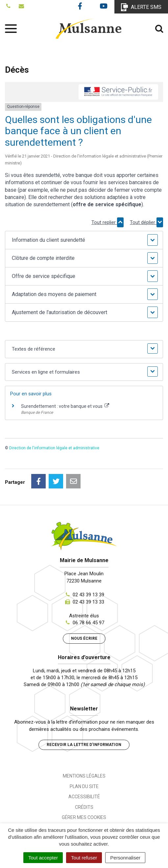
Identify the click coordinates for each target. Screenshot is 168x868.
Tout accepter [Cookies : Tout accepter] (43, 858)
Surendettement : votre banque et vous (65, 406)
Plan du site (84, 786)
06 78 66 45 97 (88, 623)
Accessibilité (84, 797)
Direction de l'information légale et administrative (54, 448)
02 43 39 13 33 (88, 602)
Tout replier (108, 222)
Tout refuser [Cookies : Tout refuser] (84, 858)
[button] (84, 240)
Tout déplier (146, 222)
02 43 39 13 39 (88, 595)
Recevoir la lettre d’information (84, 745)
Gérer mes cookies (84, 817)
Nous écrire (84, 638)
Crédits (84, 807)
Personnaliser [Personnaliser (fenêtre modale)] (125, 858)
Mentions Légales (84, 776)
